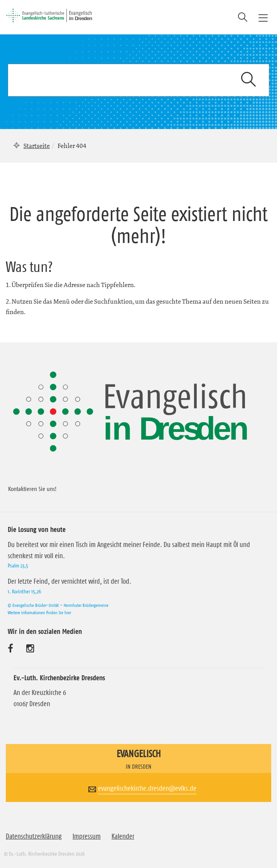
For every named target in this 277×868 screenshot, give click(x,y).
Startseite (37, 146)
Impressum (87, 836)
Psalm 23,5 (18, 566)
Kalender (123, 836)
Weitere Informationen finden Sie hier (39, 612)
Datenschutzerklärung (34, 836)
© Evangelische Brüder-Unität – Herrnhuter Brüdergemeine (58, 605)
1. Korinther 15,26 (24, 591)
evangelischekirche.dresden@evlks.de (147, 788)
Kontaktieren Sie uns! (32, 489)
